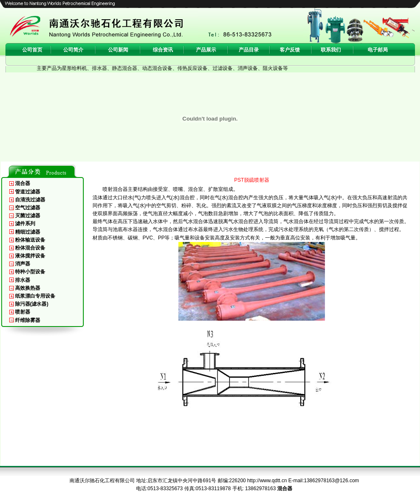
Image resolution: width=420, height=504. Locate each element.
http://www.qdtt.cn (267, 481)
